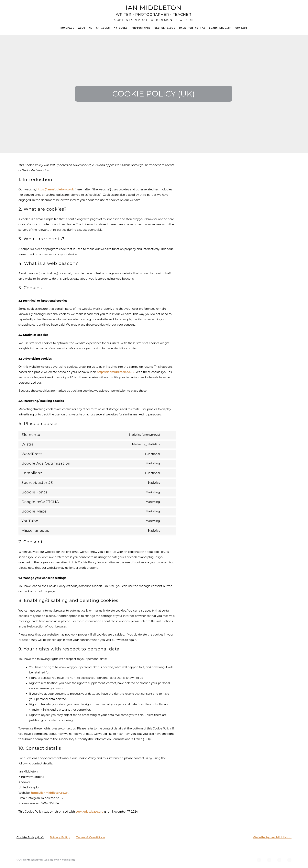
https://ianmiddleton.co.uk (55, 189)
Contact (241, 28)
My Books (121, 28)
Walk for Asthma (192, 28)
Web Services (165, 28)
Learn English (220, 28)
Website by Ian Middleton (272, 837)
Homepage (67, 28)
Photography (141, 28)
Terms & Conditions (91, 837)
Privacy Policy (60, 837)
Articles (103, 28)
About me (85, 28)
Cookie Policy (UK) (30, 837)
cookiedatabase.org (90, 812)
